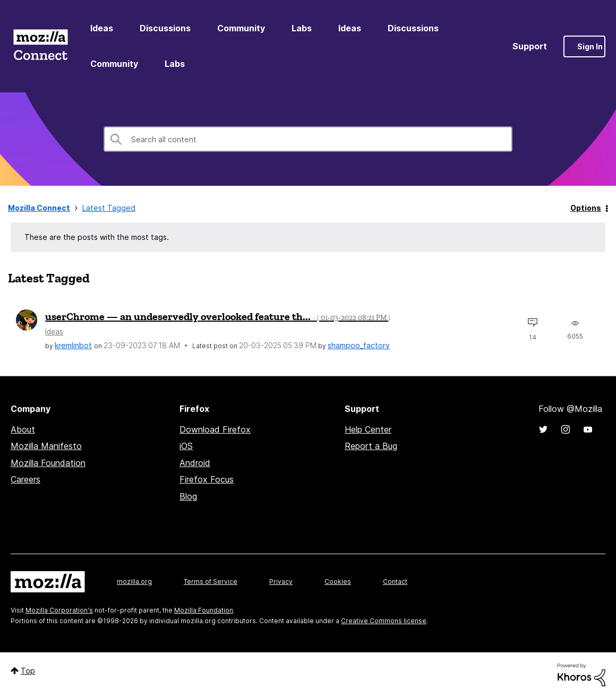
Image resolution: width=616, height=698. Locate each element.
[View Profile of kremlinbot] (73, 345)
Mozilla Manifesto (46, 446)
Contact (395, 581)
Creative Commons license (384, 621)
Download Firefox (215, 429)
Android (195, 463)
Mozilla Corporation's (59, 610)
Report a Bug (371, 446)
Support (530, 46)
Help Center (368, 429)
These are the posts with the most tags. (97, 237)
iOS (186, 446)
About (23, 429)
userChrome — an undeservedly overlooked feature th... (218, 316)
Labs (302, 28)
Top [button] (28, 671)
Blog (188, 496)
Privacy (281, 581)
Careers (25, 479)
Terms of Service (211, 581)
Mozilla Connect (40, 46)
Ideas (102, 28)
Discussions (165, 28)
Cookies (338, 581)
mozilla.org (134, 581)
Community (241, 28)
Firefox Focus (207, 479)
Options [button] (586, 208)
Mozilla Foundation (48, 463)
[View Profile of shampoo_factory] (359, 345)
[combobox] (308, 139)
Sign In (590, 46)
